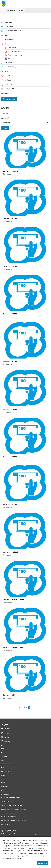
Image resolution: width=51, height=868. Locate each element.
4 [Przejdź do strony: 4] (24, 708)
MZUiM (3, 775)
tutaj (12, 853)
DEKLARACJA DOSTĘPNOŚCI (9, 817)
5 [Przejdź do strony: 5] (27, 708)
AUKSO (3, 760)
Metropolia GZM (6, 772)
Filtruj (5, 128)
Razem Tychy (5, 787)
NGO (3, 790)
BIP (2, 745)
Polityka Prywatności (8, 824)
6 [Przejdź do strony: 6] (29, 708)
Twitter (5, 733)
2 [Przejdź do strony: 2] (19, 708)
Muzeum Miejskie (6, 764)
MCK (2, 749)
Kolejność (5, 118)
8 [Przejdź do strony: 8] (34, 708)
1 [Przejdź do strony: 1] (17, 708)
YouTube (5, 737)
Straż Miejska (5, 794)
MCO (3, 768)
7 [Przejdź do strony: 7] (32, 708)
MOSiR (3, 783)
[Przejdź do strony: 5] (14, 708)
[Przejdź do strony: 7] (37, 708)
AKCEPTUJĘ (43, 863)
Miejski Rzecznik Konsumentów (11, 798)
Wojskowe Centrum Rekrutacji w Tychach (14, 809)
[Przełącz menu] (46, 4)
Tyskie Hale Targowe (7, 802)
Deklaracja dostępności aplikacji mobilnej (14, 821)
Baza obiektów (11, 10)
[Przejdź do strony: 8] (40, 708)
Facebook (5, 729)
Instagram (6, 741)
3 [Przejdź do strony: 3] (22, 708)
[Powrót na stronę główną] (3, 10)
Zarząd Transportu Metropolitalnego (13, 805)
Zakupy (20, 10)
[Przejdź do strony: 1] (11, 708)
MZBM (3, 779)
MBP (2, 753)
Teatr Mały (4, 756)
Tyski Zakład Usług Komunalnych (11, 813)
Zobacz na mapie (9, 99)
